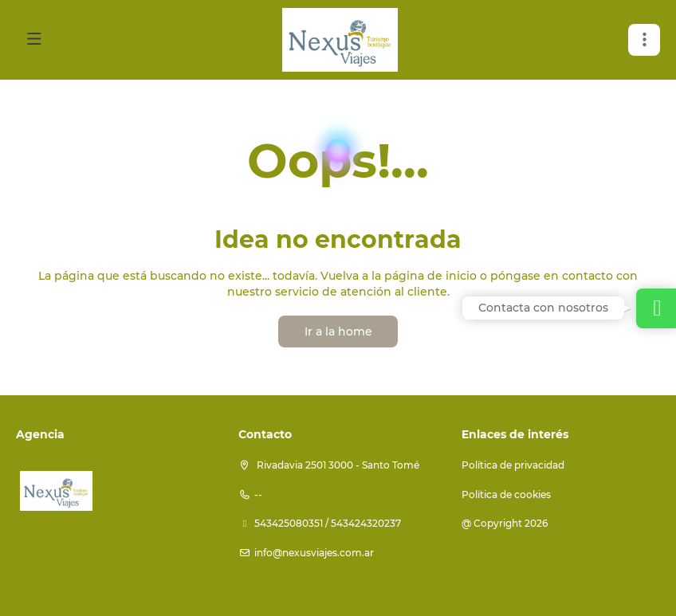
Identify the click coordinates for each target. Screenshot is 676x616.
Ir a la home (338, 332)
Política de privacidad (513, 465)
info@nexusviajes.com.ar (314, 553)
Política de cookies (506, 494)
